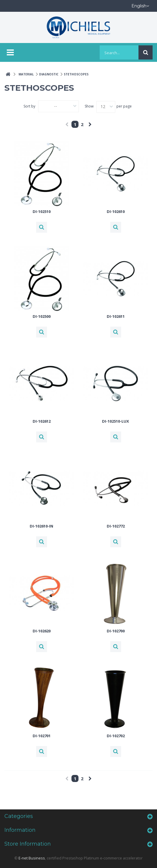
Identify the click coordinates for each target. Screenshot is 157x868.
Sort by (29, 106)
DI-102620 (42, 631)
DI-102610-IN (41, 526)
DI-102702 (116, 736)
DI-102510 (42, 211)
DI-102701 (42, 736)
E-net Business (32, 858)
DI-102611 (116, 316)
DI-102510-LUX (116, 421)
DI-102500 (42, 316)
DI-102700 (116, 631)
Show (89, 106)
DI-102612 (42, 421)
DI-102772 (116, 526)
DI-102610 (116, 211)
